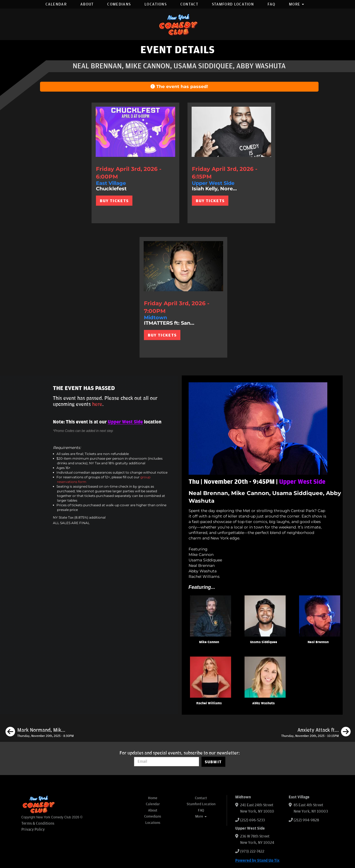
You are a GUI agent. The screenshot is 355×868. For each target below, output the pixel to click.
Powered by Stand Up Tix (257, 860)
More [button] (297, 4)
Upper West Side (125, 422)
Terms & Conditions (38, 823)
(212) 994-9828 (306, 820)
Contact (189, 4)
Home (153, 798)
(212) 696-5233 (252, 820)
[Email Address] (167, 762)
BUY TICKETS (114, 201)
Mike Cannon (209, 642)
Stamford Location (233, 4)
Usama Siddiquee (264, 642)
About (87, 4)
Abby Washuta (263, 703)
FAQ (271, 4)
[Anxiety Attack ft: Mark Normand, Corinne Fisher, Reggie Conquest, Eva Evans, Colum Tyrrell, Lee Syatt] (316, 733)
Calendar (56, 4)
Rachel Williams (209, 703)
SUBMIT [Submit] (213, 762)
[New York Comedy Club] (178, 24)
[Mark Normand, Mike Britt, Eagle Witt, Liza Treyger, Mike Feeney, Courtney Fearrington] (40, 733)
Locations (156, 4)
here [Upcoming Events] (97, 404)
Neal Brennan (318, 642)
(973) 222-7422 (252, 851)
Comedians (119, 4)
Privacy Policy (33, 829)
